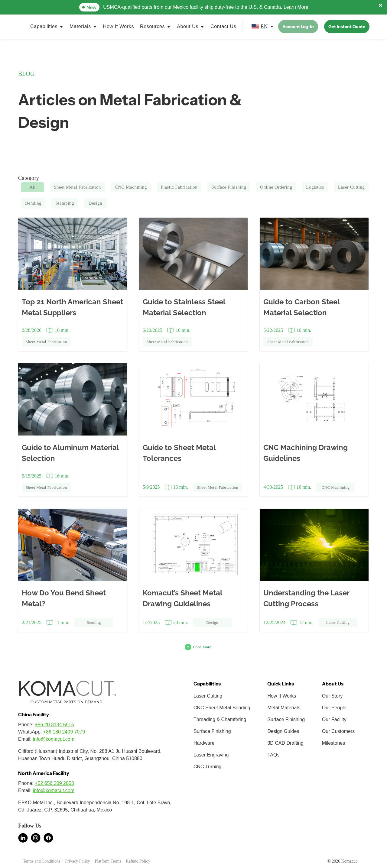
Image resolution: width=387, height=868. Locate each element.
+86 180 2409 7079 (64, 732)
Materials (80, 26)
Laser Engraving (211, 755)
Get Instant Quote (347, 27)
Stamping (65, 203)
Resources (152, 26)
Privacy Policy (77, 861)
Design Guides (283, 731)
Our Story (332, 696)
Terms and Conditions (42, 861)
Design (96, 203)
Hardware (204, 743)
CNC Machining (131, 187)
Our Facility (334, 719)
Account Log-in (298, 27)
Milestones (333, 743)
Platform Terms (108, 861)
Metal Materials (284, 708)
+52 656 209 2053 (54, 783)
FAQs (273, 755)
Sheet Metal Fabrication (77, 187)
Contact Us (223, 26)
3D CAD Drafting (285, 743)
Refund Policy (138, 861)
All (33, 187)
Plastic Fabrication (179, 187)
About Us (188, 26)
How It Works (119, 26)
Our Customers (338, 731)
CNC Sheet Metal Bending (222, 708)
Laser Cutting (351, 187)
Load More (202, 647)
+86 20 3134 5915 (54, 725)
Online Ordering (276, 187)
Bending (33, 203)
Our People (334, 708)
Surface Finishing (229, 187)
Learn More (296, 7)
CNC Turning (207, 767)
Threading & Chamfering (220, 719)
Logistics (315, 187)
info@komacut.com (54, 739)
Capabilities (44, 26)
